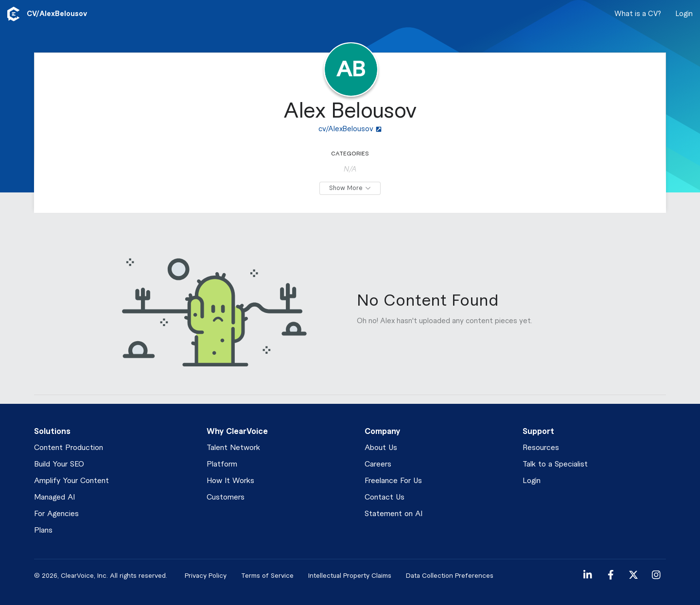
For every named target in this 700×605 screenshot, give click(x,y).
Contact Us (385, 497)
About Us (381, 448)
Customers (226, 497)
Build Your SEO (59, 464)
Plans (43, 530)
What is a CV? (638, 14)
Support (538, 432)
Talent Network (233, 448)
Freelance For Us (393, 481)
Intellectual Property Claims (350, 576)
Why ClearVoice (237, 432)
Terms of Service (267, 576)
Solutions (52, 432)
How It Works (230, 481)
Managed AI (54, 497)
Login (684, 14)
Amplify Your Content (71, 481)
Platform (222, 464)
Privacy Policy (206, 576)
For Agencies (56, 514)
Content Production (69, 448)
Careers (378, 464)
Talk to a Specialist (555, 464)
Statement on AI (394, 514)
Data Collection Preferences (450, 576)
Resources (541, 448)
